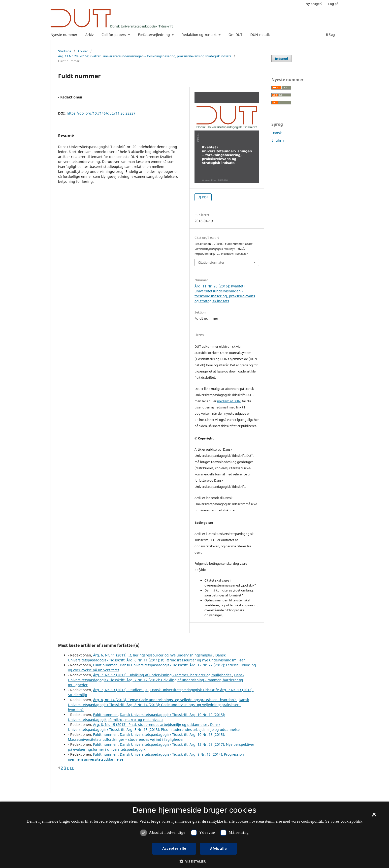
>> (72, 768)
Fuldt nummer (105, 665)
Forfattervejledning (154, 35)
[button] (194, 861)
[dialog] (194, 835)
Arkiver (83, 51)
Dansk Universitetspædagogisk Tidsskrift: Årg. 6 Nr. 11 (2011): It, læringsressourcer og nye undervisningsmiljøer (156, 658)
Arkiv (89, 35)
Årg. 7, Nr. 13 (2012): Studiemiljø (121, 690)
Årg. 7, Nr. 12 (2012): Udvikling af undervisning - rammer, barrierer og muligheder (163, 675)
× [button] (374, 816)
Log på (333, 4)
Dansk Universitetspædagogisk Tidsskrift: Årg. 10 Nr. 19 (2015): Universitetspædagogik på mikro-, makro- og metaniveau (146, 717)
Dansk (276, 133)
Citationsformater (211, 262)
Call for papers (114, 35)
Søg (330, 35)
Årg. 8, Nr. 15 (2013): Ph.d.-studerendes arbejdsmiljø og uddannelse (151, 725)
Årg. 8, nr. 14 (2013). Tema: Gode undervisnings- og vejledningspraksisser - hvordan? (165, 700)
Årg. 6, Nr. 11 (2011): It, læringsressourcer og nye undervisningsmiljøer (153, 655)
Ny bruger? (314, 4)
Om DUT (235, 35)
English (278, 140)
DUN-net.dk (260, 35)
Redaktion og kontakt (200, 35)
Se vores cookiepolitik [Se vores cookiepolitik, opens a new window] (344, 821)
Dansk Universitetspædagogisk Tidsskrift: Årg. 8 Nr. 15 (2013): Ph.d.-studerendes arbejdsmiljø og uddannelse (154, 727)
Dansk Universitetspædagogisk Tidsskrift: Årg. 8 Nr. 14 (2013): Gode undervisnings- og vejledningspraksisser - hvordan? (158, 705)
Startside (65, 51)
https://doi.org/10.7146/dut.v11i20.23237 (101, 113)
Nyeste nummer (64, 35)
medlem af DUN (229, 401)
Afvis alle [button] (218, 849)
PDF (205, 197)
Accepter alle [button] (174, 848)
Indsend (281, 59)
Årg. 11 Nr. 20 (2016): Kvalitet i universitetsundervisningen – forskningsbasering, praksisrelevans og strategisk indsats (145, 56)
